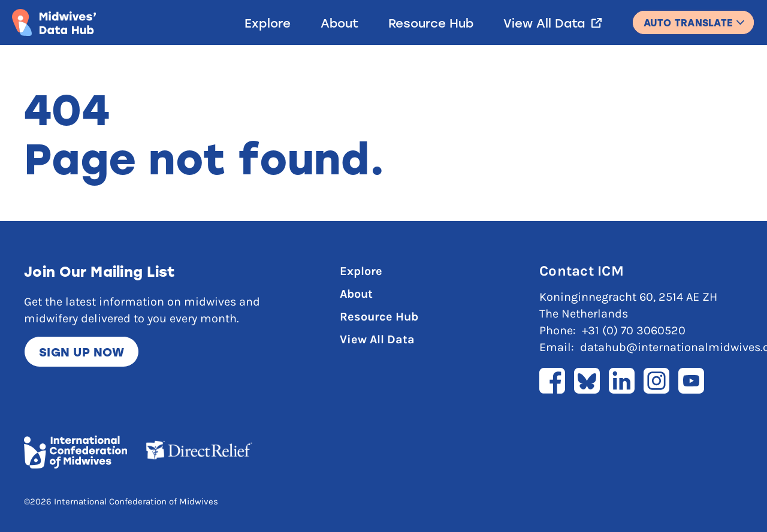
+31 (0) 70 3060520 (634, 330)
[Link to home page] (54, 22)
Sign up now (81, 352)
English (693, 17)
